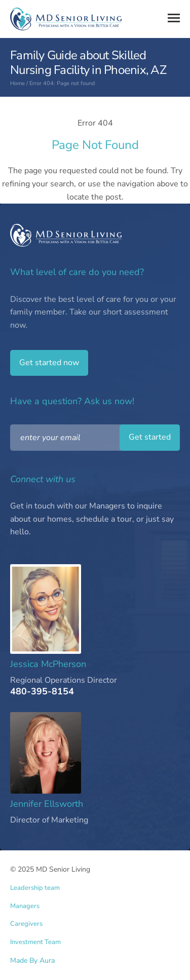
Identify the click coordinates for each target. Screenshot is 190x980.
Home (17, 83)
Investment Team (35, 943)
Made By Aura (32, 961)
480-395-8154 (42, 692)
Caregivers (26, 924)
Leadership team (35, 888)
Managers (25, 907)
